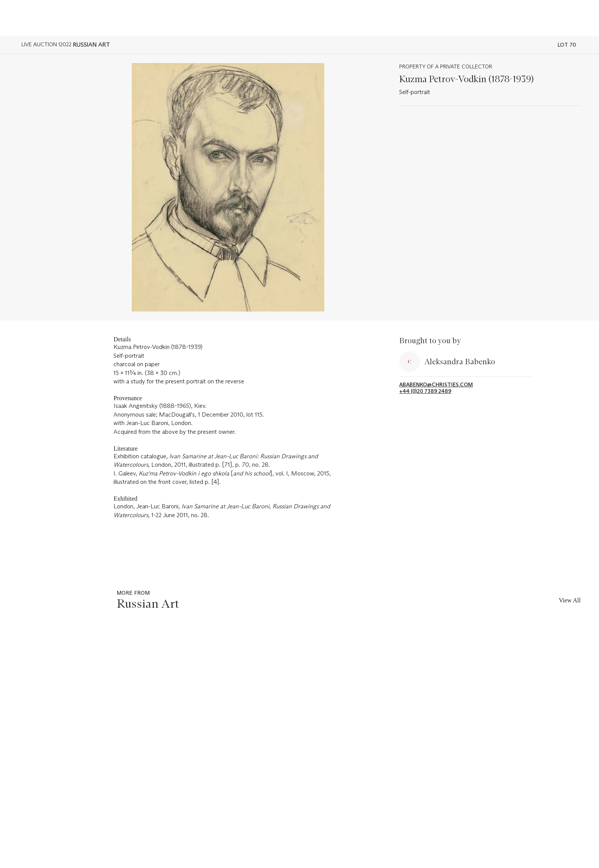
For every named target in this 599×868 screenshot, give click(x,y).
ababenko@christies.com (436, 385)
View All (570, 600)
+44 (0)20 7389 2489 (425, 391)
